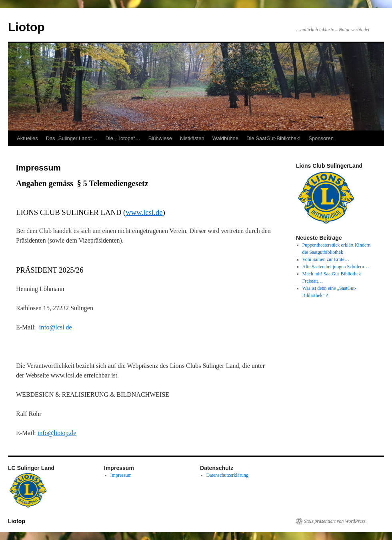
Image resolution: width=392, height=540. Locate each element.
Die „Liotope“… (123, 138)
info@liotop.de (57, 433)
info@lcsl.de (55, 327)
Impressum (121, 475)
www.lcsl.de (144, 212)
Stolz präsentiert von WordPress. (335, 521)
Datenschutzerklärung (227, 475)
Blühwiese (160, 138)
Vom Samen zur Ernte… (326, 259)
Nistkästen (192, 138)
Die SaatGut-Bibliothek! (273, 138)
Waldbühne (225, 138)
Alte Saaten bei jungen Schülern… (336, 267)
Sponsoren (321, 138)
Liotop (26, 27)
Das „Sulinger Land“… (72, 138)
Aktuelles (27, 138)
